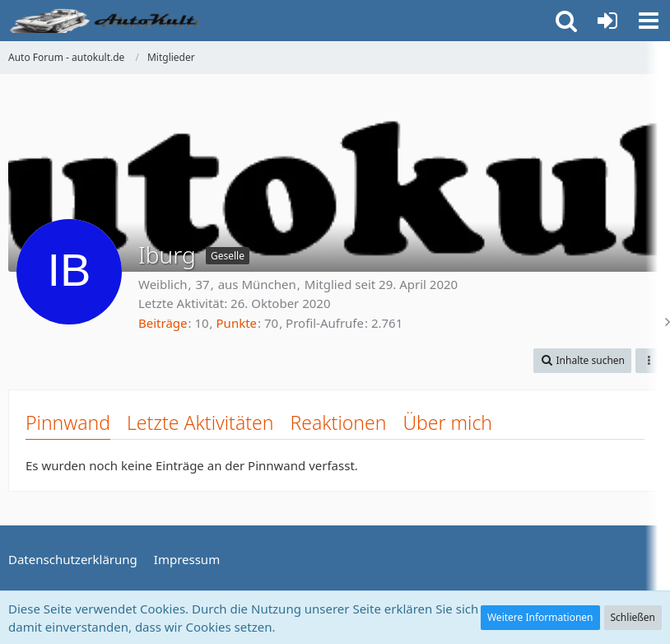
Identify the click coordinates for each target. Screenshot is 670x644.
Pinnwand (68, 422)
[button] (649, 21)
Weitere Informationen (540, 617)
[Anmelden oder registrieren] (607, 21)
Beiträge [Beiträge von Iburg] (163, 323)
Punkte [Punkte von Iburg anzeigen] (237, 323)
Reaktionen (338, 422)
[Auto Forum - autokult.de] (107, 21)
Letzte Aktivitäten (200, 422)
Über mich (447, 422)
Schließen (633, 617)
